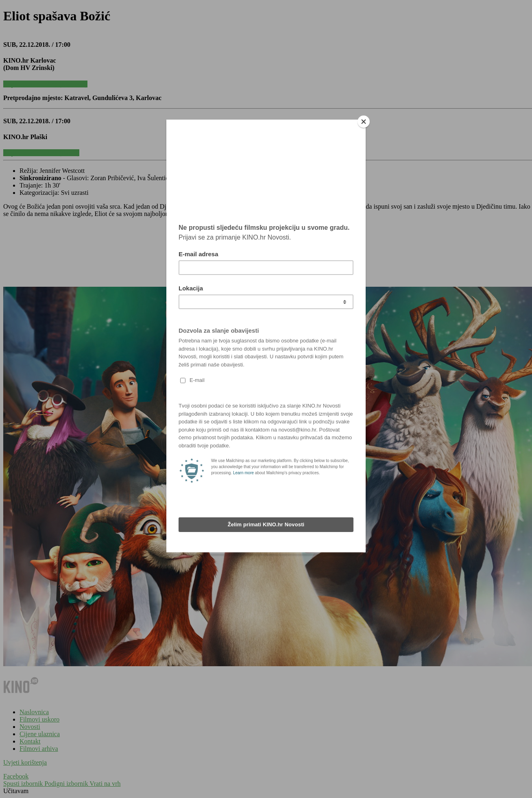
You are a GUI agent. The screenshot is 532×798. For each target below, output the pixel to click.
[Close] (364, 122)
